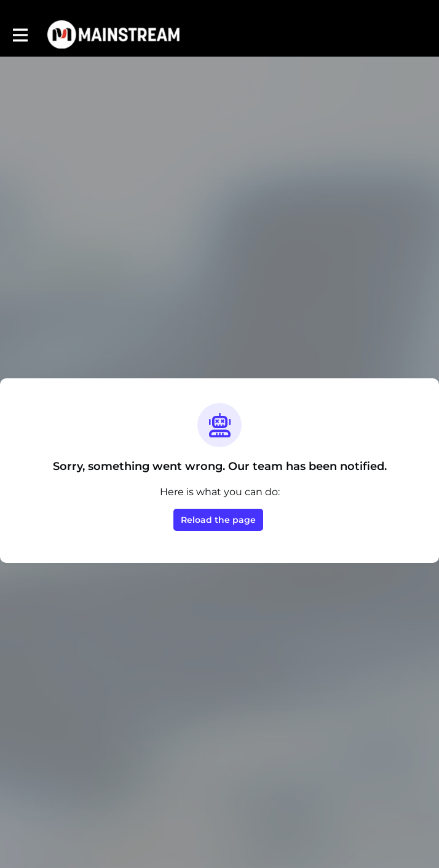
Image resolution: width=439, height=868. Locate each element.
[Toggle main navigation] (20, 35)
